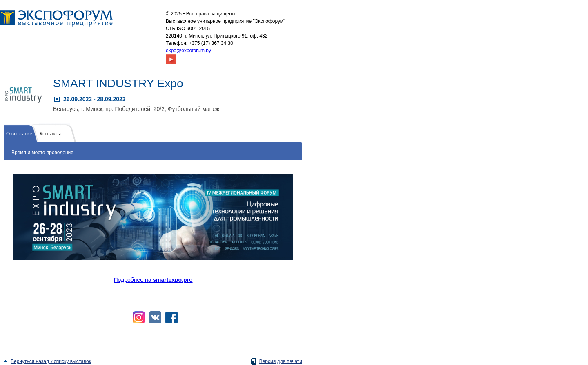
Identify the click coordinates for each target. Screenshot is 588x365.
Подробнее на (153, 280)
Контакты (50, 134)
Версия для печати (281, 361)
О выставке (19, 134)
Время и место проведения (42, 153)
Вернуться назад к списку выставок (51, 361)
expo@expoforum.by (188, 51)
